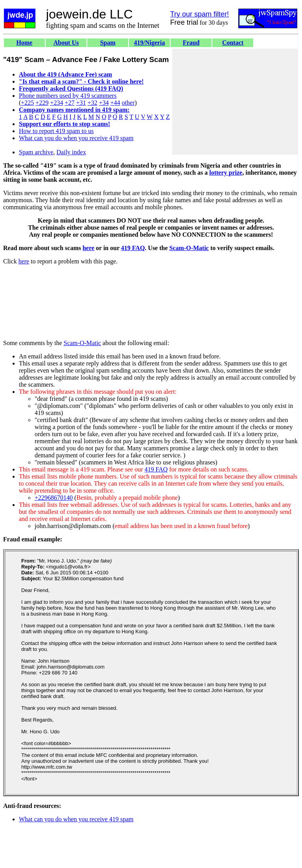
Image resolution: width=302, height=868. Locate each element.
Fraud (191, 43)
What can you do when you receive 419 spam (76, 138)
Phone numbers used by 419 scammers (68, 96)
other (128, 103)
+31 (81, 103)
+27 (69, 103)
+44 (115, 103)
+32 (92, 103)
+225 (27, 103)
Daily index (71, 152)
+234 (56, 103)
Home (25, 43)
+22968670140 (54, 498)
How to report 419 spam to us (56, 131)
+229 (42, 103)
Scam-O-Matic (189, 248)
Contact (233, 43)
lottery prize (226, 173)
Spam (108, 43)
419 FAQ (133, 248)
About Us (66, 43)
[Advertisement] (235, 102)
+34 (104, 103)
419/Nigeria (149, 43)
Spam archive (36, 152)
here (88, 248)
